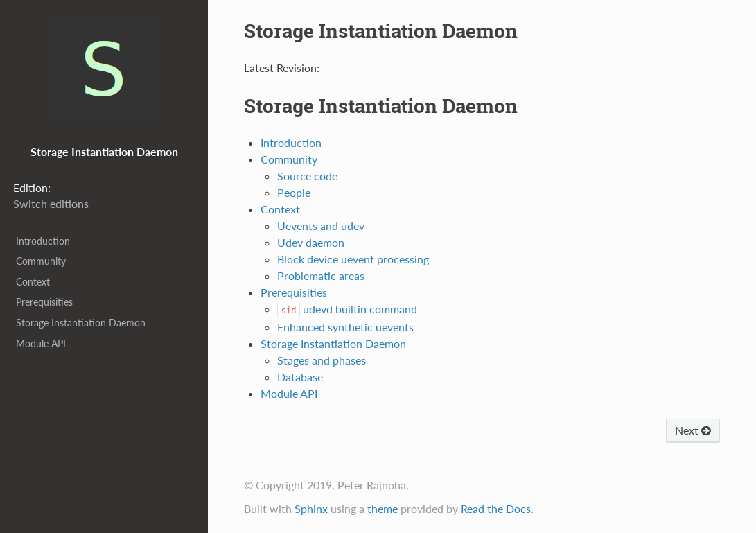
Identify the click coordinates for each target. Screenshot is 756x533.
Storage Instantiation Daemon (81, 323)
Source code (307, 176)
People (294, 192)
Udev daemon (311, 242)
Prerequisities (44, 302)
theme (383, 508)
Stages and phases (322, 360)
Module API (41, 343)
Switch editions (51, 203)
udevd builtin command (348, 309)
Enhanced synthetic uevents (345, 327)
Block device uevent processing (353, 259)
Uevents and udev (321, 226)
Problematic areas (321, 276)
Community (41, 261)
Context (33, 282)
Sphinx (311, 508)
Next (693, 430)
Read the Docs (496, 508)
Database (300, 377)
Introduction (43, 241)
